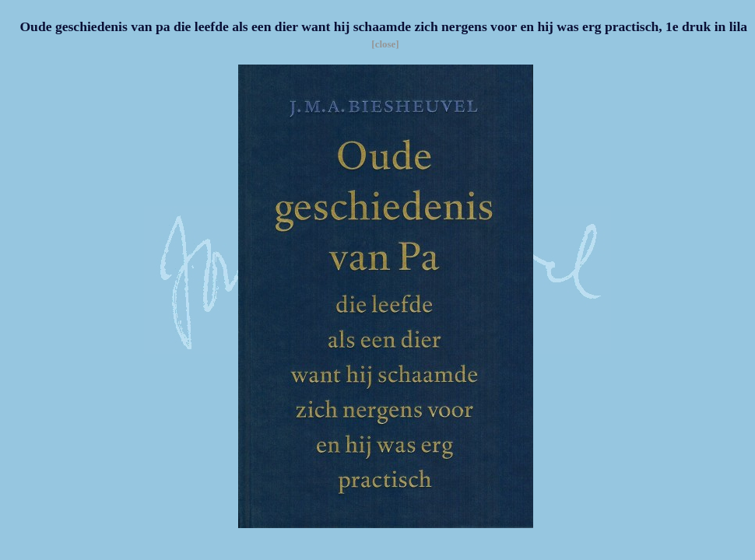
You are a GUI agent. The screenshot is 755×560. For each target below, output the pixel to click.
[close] (385, 44)
